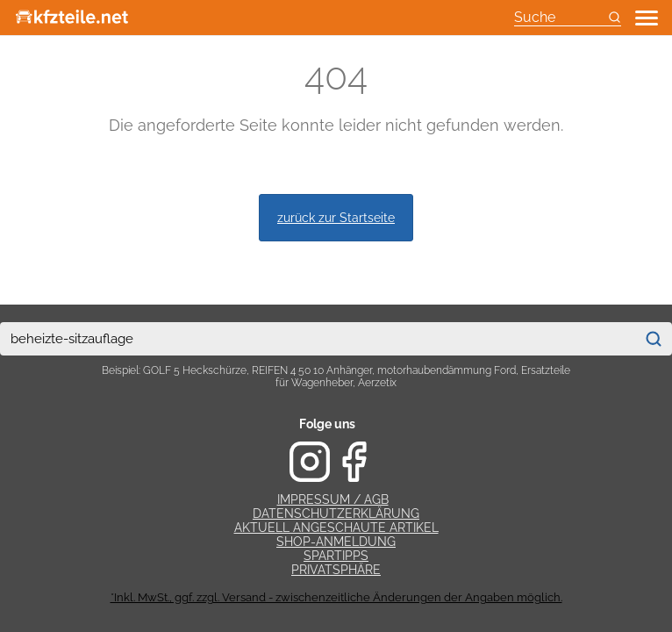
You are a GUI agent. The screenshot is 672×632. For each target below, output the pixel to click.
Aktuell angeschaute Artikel (336, 528)
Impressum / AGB (333, 499)
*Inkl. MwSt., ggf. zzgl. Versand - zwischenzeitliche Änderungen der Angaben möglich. (336, 597)
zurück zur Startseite (336, 217)
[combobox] (318, 339)
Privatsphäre (336, 570)
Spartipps (336, 556)
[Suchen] (654, 339)
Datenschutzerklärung (336, 513)
